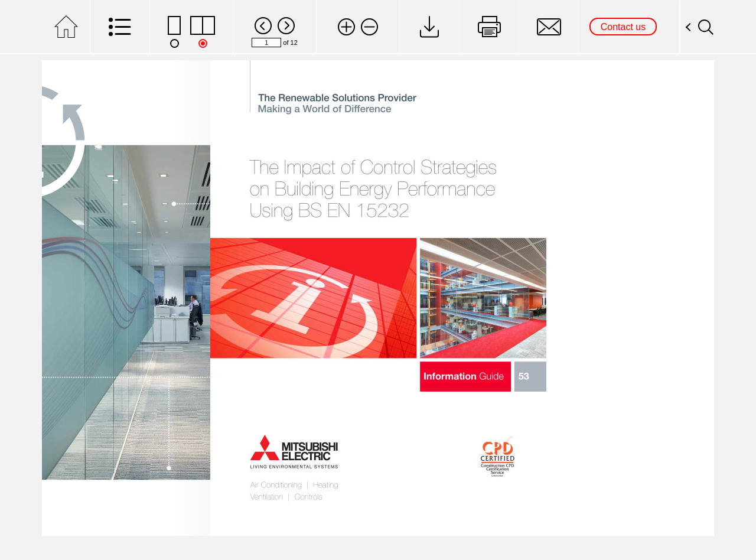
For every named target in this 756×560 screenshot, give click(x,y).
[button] (346, 27)
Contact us (623, 27)
